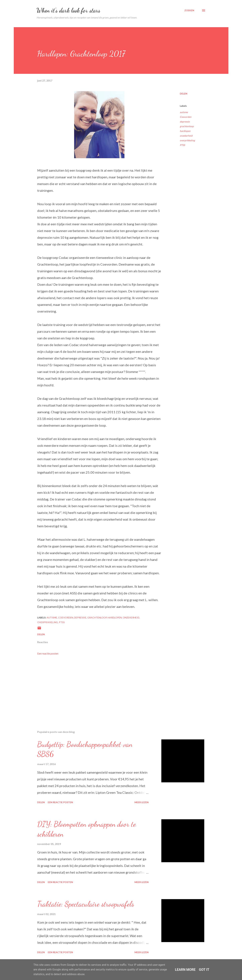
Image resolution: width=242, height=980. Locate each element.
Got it (204, 970)
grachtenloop (187, 126)
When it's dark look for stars (68, 10)
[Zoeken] (189, 10)
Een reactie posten (48, 653)
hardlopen (185, 131)
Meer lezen (142, 802)
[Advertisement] (94, 688)
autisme (184, 112)
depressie (185, 122)
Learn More (185, 970)
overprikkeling (187, 140)
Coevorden (186, 117)
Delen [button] (184, 94)
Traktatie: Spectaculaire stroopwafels (86, 904)
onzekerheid (186, 136)
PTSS (182, 145)
